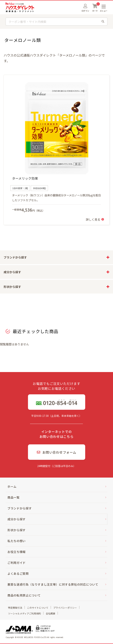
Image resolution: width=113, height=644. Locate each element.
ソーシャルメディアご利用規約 (24, 613)
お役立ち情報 (17, 552)
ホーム (12, 486)
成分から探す (17, 519)
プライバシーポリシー (65, 608)
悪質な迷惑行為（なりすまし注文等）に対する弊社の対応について (53, 584)
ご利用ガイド (17, 563)
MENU (103, 7)
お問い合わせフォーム (57, 452)
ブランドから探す (20, 508)
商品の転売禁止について (24, 595)
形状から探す (17, 530)
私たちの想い (17, 541)
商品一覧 (14, 497)
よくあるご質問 (18, 573)
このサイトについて (38, 608)
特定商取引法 (15, 608)
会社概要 (51, 613)
